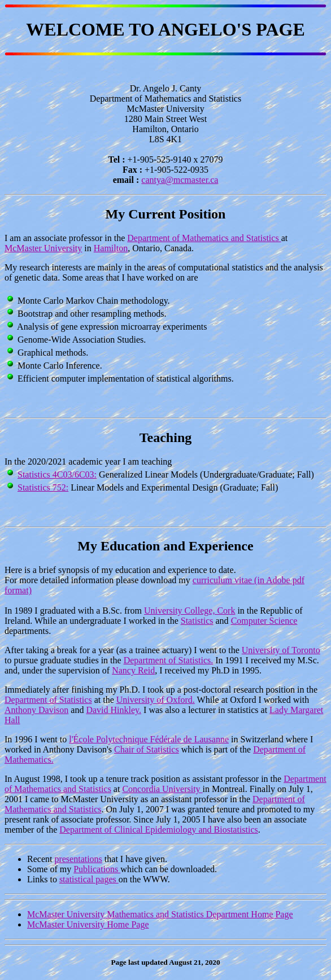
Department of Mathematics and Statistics (204, 238)
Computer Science (264, 621)
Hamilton (111, 248)
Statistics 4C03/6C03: (57, 474)
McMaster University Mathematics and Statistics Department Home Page (160, 914)
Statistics (197, 621)
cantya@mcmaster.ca (180, 180)
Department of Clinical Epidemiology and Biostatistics (159, 830)
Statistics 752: (43, 487)
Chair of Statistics (147, 749)
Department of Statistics (48, 700)
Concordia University (162, 789)
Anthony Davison (36, 710)
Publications (97, 869)
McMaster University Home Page (88, 924)
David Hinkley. (114, 710)
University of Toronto (281, 650)
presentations (78, 859)
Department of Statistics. (169, 660)
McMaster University (43, 248)
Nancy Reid (133, 670)
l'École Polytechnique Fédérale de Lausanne (149, 739)
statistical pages (89, 879)
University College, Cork (190, 611)
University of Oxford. (156, 700)
